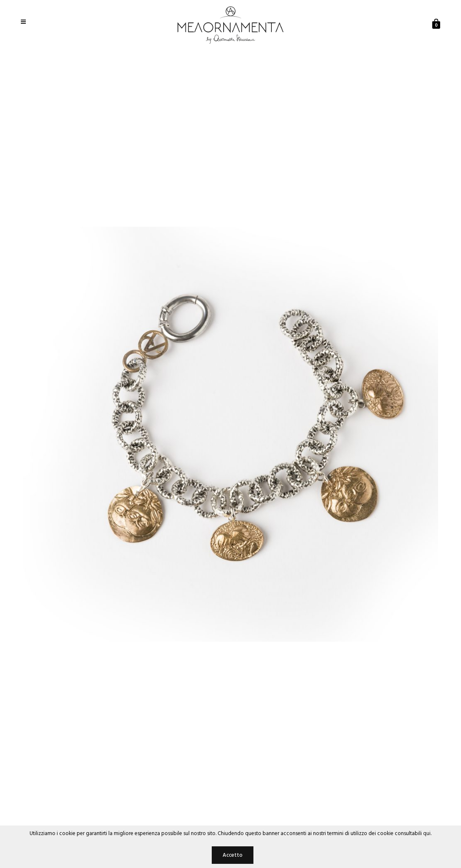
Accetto (233, 855)
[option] (230, 434)
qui (427, 834)
